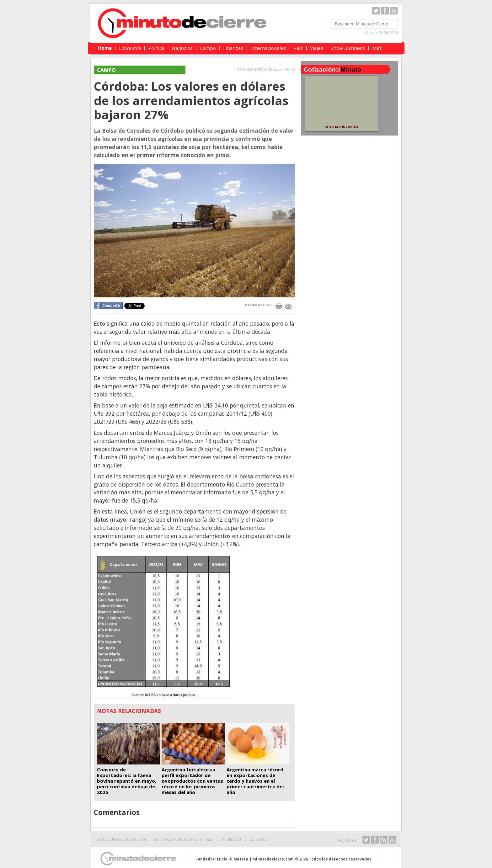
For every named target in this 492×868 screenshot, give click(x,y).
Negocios (182, 48)
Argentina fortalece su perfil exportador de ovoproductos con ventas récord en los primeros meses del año (192, 781)
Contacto (258, 839)
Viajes (317, 48)
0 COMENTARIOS (259, 305)
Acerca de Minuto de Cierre (122, 839)
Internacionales (268, 48)
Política (156, 48)
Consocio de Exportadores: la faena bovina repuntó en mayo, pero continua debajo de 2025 (127, 781)
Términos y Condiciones (176, 839)
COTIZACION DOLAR (341, 127)
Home (105, 48)
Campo (208, 48)
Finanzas (233, 48)
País (298, 48)
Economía (130, 48)
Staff (210, 839)
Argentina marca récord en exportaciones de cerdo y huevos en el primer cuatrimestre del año (255, 781)
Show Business (348, 48)
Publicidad (232, 839)
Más (377, 48)
